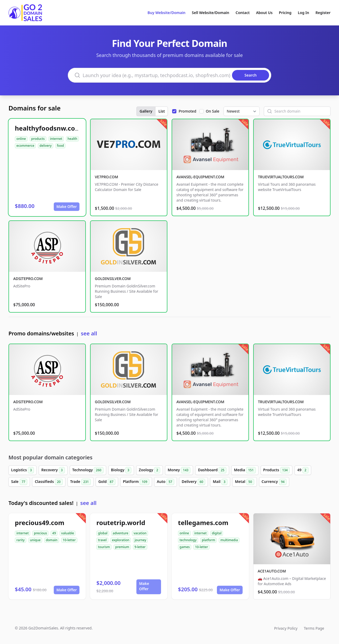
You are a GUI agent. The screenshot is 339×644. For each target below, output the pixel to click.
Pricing (285, 13)
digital (217, 533)
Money (179, 470)
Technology (88, 470)
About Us (264, 13)
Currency (274, 482)
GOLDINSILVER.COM (113, 279)
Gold (107, 482)
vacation (140, 533)
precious (40, 533)
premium (122, 547)
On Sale (213, 111)
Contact (243, 13)
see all (89, 333)
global (103, 533)
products (38, 139)
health (72, 139)
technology (188, 540)
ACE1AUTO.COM (272, 571)
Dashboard (212, 470)
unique (35, 540)
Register (323, 13)
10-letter (69, 540)
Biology (121, 470)
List (162, 111)
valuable (68, 533)
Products (277, 470)
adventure (121, 533)
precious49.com (40, 523)
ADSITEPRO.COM (28, 279)
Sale (19, 482)
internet (56, 139)
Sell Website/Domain (210, 13)
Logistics (23, 470)
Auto (166, 482)
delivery (45, 146)
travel (102, 540)
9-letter (140, 547)
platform (208, 540)
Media (245, 470)
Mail (220, 482)
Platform (136, 482)
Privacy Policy (286, 628)
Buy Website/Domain (166, 13)
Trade (81, 482)
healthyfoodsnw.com (48, 128)
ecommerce (25, 146)
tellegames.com (203, 523)
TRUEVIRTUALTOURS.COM (281, 177)
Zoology (150, 470)
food (60, 146)
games (185, 547)
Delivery (193, 482)
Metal (244, 482)
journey (140, 540)
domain (52, 540)
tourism (104, 547)
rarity (21, 540)
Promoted (187, 111)
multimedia (229, 540)
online (21, 139)
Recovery (53, 470)
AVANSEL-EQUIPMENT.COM (200, 177)
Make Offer (67, 206)
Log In (303, 13)
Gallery (146, 111)
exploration (121, 540)
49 (303, 470)
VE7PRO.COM (106, 177)
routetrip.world (121, 523)
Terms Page (314, 628)
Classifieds (49, 482)
